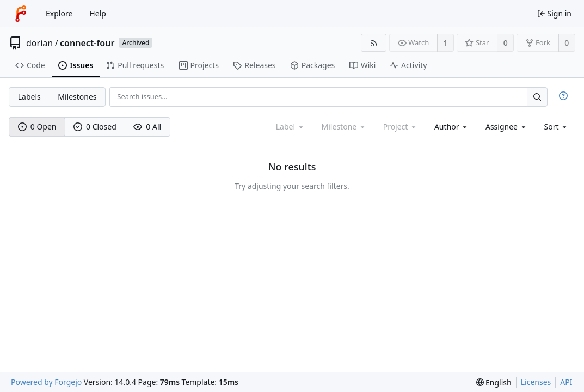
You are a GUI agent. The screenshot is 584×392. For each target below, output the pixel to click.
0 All (147, 127)
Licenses (536, 382)
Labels (29, 97)
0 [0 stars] (506, 43)
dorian (39, 43)
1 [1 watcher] (446, 43)
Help (98, 13)
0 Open (37, 127)
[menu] (557, 127)
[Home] (21, 14)
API (566, 382)
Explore (59, 13)
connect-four (87, 43)
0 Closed (95, 127)
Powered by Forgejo (46, 382)
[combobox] (451, 127)
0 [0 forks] (567, 43)
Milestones (77, 97)
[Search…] (537, 97)
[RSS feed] (374, 43)
